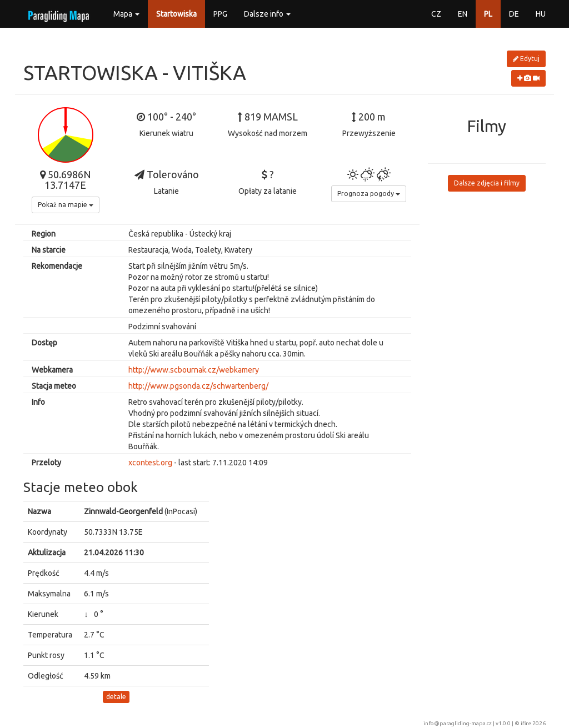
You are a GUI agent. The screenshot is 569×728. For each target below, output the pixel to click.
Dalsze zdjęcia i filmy (487, 183)
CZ (436, 14)
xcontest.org (150, 463)
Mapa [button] (126, 14)
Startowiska (176, 14)
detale (116, 697)
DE (514, 14)
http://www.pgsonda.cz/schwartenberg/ (198, 386)
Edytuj (526, 59)
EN (463, 14)
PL (488, 14)
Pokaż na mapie (66, 205)
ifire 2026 (533, 723)
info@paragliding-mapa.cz (458, 723)
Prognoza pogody (369, 194)
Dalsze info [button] (267, 14)
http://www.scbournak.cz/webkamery (194, 370)
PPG (220, 14)
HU (541, 14)
